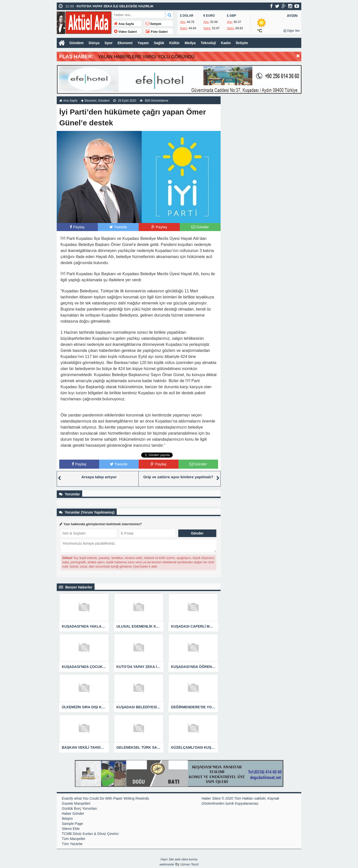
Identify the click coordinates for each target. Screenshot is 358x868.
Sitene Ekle (71, 829)
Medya (190, 43)
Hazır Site (167, 859)
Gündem (77, 43)
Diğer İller (292, 31)
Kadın (226, 43)
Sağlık (159, 43)
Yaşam (143, 43)
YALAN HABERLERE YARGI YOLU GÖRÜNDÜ (146, 57)
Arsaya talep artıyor (99, 477)
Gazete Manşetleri (76, 803)
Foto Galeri (157, 32)
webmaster (167, 864)
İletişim (153, 24)
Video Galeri (125, 32)
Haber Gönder (73, 814)
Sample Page (72, 824)
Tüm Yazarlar (72, 844)
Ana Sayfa (124, 24)
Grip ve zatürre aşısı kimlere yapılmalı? (178, 477)
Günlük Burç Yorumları (79, 808)
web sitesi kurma (186, 859)
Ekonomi (125, 43)
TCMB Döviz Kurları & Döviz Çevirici (90, 834)
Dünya (94, 43)
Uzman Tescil (190, 864)
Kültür (174, 43)
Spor (109, 43)
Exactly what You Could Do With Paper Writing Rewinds (105, 798)
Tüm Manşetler (73, 839)
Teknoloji (208, 43)
